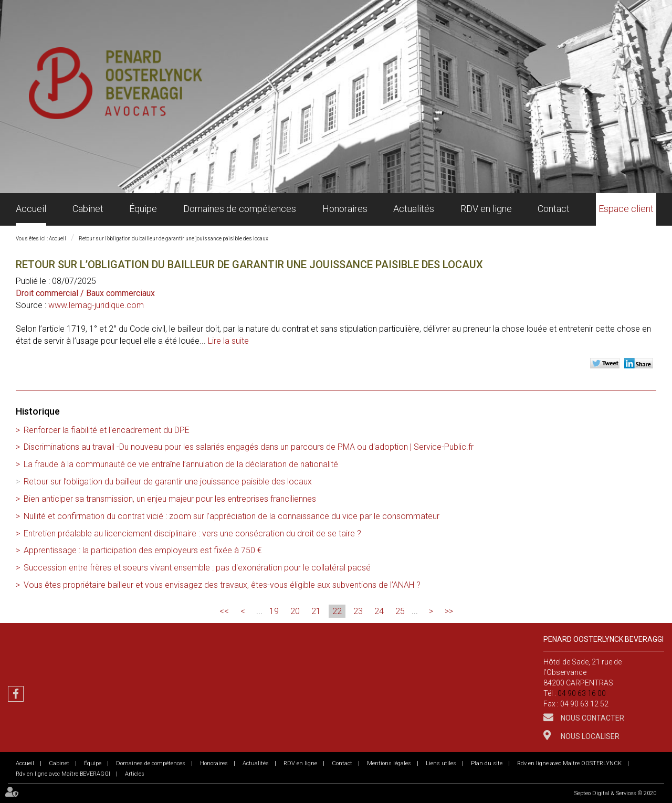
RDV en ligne (486, 209)
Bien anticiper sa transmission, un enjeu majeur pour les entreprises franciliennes (170, 499)
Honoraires (345, 209)
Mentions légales (389, 763)
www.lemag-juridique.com (96, 305)
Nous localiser (589, 736)
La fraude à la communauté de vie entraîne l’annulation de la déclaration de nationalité (181, 464)
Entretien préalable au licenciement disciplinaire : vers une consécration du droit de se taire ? (192, 533)
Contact (554, 209)
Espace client (626, 209)
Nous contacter (592, 718)
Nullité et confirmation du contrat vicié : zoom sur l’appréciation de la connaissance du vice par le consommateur (232, 516)
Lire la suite (228, 341)
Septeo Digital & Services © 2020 (615, 793)
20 (295, 611)
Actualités (414, 209)
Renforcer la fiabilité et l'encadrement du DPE (107, 430)
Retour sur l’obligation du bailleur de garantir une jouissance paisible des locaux (174, 239)
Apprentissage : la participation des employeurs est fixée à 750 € (143, 550)
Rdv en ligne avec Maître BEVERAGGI (63, 774)
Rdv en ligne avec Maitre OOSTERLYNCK (569, 763)
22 (337, 611)
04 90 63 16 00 (582, 693)
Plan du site (487, 763)
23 (358, 611)
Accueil (31, 209)
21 (316, 611)
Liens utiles (441, 763)
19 (274, 611)
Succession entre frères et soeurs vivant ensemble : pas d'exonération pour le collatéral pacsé (197, 568)
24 (379, 611)
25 (400, 611)
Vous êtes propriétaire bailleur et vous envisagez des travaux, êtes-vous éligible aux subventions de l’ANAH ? (222, 585)
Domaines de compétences (240, 209)
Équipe (143, 209)
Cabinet (88, 209)
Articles (135, 774)
